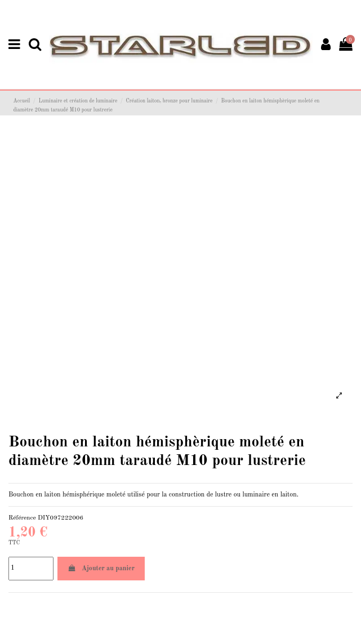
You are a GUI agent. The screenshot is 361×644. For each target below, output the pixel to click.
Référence (22, 518)
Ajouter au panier (101, 568)
